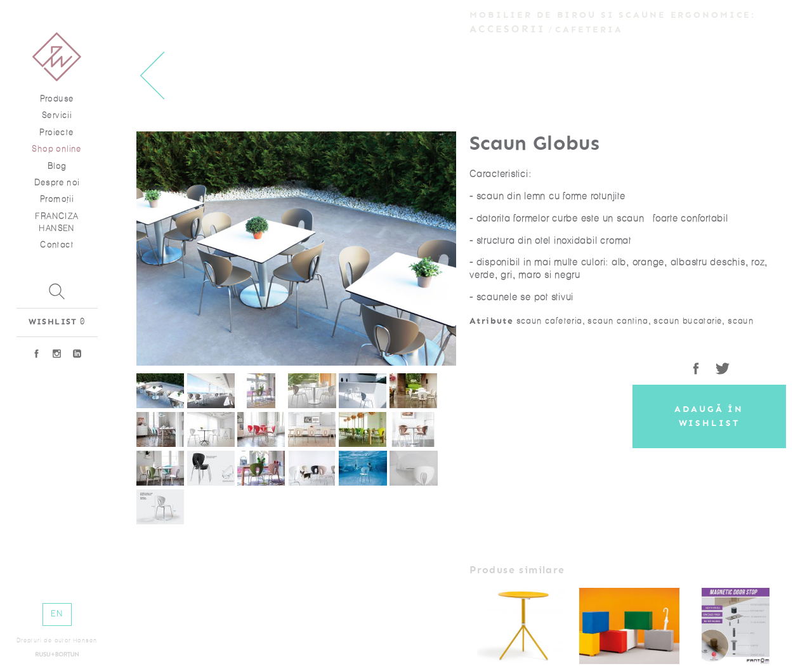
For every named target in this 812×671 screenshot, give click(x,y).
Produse (57, 99)
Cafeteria (589, 30)
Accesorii (507, 29)
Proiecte (56, 132)
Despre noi (57, 183)
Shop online (56, 149)
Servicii (57, 115)
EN (57, 614)
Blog (57, 166)
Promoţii (57, 199)
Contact (57, 245)
